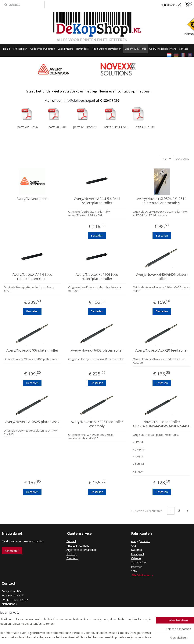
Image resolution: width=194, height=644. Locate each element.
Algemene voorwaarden (81, 550)
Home (7, 49)
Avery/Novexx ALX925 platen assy (32, 422)
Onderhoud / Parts (135, 49)
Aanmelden (12, 551)
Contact (183, 49)
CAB (134, 546)
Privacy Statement (78, 546)
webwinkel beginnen (105, 637)
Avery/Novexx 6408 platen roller (97, 350)
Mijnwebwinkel (138, 637)
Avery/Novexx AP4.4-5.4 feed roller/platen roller (97, 201)
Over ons (72, 558)
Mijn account (171, 5)
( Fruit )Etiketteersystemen (107, 49)
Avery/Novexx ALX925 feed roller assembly (97, 424)
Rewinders (83, 49)
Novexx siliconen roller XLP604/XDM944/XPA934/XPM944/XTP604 (162, 424)
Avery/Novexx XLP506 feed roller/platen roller (97, 277)
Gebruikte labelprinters (163, 49)
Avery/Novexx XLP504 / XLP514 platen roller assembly (162, 201)
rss (91, 637)
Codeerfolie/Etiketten (43, 49)
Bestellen (97, 236)
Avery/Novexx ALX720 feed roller (162, 350)
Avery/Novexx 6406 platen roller (32, 350)
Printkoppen (20, 49)
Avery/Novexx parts (32, 199)
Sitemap (72, 554)
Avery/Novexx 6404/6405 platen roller (162, 277)
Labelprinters (66, 49)
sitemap (83, 637)
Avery (135, 541)
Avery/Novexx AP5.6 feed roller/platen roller (32, 277)
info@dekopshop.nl (79, 100)
